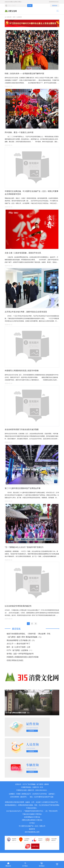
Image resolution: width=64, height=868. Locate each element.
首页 (14, 17)
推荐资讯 (16, 637)
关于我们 (32, 831)
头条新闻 (19, 17)
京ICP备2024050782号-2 (14, 819)
